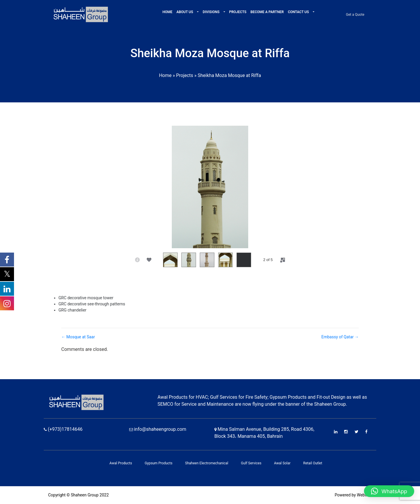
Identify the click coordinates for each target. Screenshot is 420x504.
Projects (238, 12)
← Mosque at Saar (78, 337)
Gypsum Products (159, 463)
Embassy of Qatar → (340, 337)
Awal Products (121, 463)
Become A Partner (267, 12)
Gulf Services (251, 463)
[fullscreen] (283, 260)
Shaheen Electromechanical (207, 463)
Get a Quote (355, 15)
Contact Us (299, 12)
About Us (185, 12)
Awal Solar (282, 463)
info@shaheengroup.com (158, 429)
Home (167, 12)
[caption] (137, 260)
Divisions (211, 12)
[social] (149, 260)
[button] (197, 12)
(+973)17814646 (63, 429)
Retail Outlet (313, 463)
